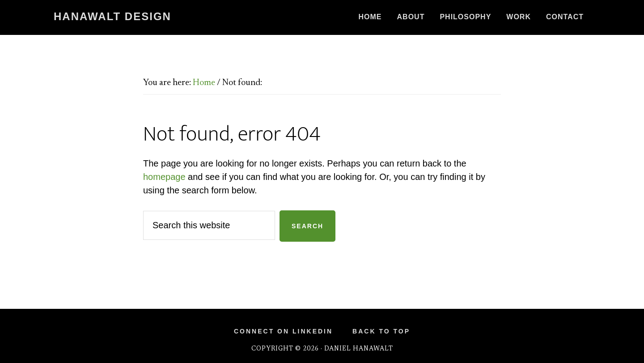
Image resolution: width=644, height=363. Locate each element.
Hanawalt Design (112, 16)
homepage (164, 177)
